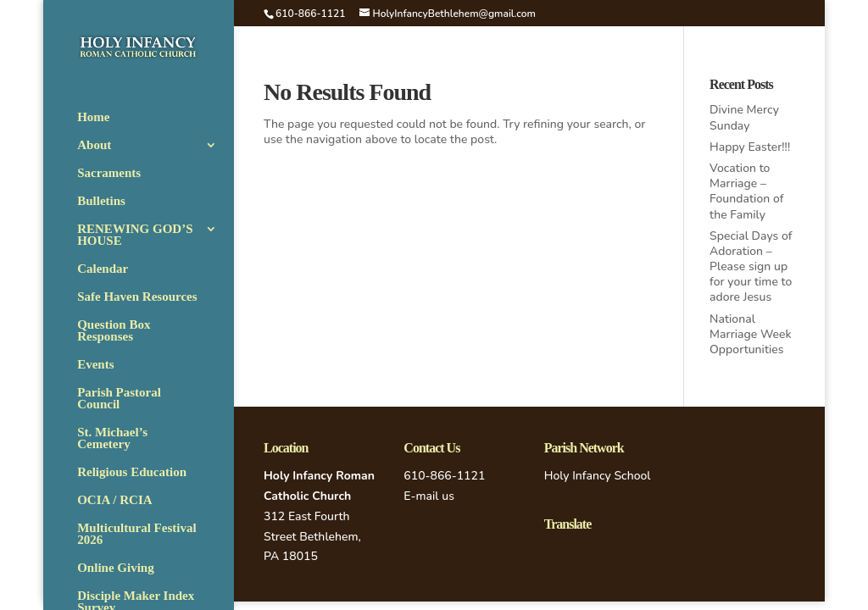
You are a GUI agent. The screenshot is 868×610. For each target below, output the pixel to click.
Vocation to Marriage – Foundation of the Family (746, 191)
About (94, 145)
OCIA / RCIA (114, 500)
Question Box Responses (114, 331)
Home (93, 117)
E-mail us (429, 496)
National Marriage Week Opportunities (751, 334)
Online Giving (115, 568)
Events (95, 365)
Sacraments (109, 173)
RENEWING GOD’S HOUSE (135, 235)
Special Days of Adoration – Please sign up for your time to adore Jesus (751, 267)
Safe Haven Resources (137, 297)
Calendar (103, 269)
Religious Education (132, 472)
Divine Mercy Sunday (744, 117)
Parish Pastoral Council (119, 399)
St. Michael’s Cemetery (112, 438)
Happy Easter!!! (750, 147)
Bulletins (101, 201)
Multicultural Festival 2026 (136, 534)
